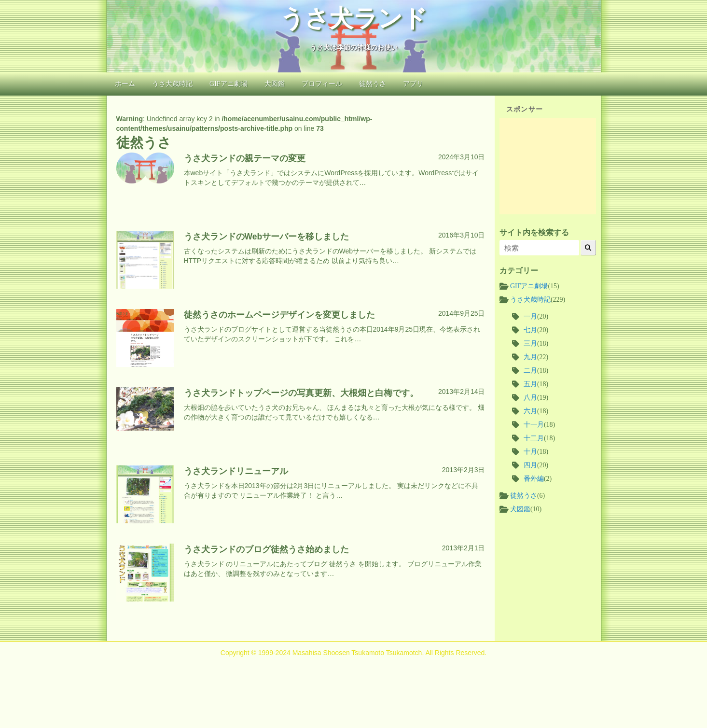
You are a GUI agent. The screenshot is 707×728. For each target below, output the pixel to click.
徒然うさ (373, 84)
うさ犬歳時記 (172, 84)
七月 (530, 330)
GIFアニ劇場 (229, 84)
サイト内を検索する (534, 232)
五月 (530, 384)
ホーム (125, 84)
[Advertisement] (548, 166)
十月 (530, 452)
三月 (530, 343)
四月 (530, 465)
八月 (530, 398)
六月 (530, 411)
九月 (530, 357)
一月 (530, 316)
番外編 (534, 479)
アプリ (413, 84)
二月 (530, 371)
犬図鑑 (275, 84)
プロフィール (322, 84)
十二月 (534, 438)
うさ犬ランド (353, 18)
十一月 (534, 425)
